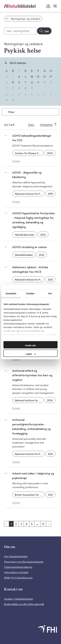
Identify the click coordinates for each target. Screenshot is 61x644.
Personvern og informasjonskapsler (24, 562)
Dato (31, 125)
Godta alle (31, 345)
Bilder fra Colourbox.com (18, 578)
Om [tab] (50, 293)
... (37, 524)
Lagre (31, 354)
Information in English (16, 572)
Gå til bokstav (18, 63)
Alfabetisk (46, 125)
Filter (11, 112)
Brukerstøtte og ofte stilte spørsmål (24, 604)
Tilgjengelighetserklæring (18, 567)
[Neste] (49, 524)
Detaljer (16, 161)
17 (43, 524)
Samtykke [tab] (11, 293)
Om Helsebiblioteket (16, 556)
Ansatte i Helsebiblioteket (18, 599)
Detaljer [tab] (30, 293)
